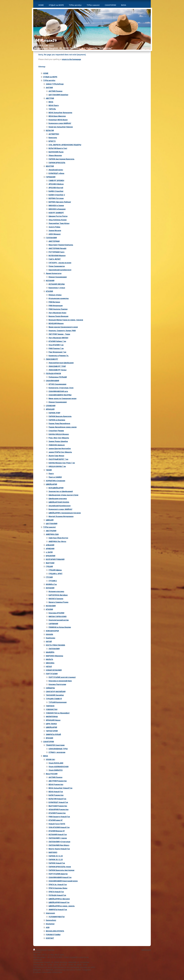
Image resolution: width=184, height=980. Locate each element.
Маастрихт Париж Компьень (61, 245)
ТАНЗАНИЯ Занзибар (55, 695)
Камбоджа (51, 638)
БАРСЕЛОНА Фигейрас (58, 595)
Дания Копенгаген (54, 273)
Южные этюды (55, 295)
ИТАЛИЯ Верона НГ (57, 831)
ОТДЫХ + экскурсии (57, 752)
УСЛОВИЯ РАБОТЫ (57, 917)
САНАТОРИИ (49, 742)
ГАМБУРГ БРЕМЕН (56, 180)
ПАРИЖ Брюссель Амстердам (61, 870)
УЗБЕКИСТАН (52, 709)
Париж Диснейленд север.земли (63, 427)
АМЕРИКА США (52, 534)
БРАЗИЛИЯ (51, 556)
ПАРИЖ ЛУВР (54, 413)
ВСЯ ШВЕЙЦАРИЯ (56, 488)
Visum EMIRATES (56, 770)
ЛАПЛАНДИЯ (54, 649)
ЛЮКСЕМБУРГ (52, 359)
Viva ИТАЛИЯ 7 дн (56, 345)
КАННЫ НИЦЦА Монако (59, 434)
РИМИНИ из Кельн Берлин (60, 627)
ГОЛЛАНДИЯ (51, 238)
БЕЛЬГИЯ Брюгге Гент (58, 148)
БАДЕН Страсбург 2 (57, 195)
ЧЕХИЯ (49, 470)
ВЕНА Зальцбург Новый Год (60, 788)
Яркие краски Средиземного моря (63, 327)
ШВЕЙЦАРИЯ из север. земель (62, 906)
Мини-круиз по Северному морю (62, 398)
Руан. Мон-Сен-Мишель (59, 438)
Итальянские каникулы (59, 298)
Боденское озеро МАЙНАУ (60, 123)
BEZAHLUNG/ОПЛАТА (55, 931)
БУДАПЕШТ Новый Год (58, 802)
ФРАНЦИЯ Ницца (53, 720)
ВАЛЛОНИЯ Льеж (56, 152)
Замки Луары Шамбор (58, 441)
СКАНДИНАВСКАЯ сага (58, 391)
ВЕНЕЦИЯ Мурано (56, 323)
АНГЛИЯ (49, 88)
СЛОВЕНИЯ (51, 406)
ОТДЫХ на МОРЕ (50, 77)
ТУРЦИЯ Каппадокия (58, 702)
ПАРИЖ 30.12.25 (56, 860)
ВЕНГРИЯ (50, 166)
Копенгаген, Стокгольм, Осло (61, 388)
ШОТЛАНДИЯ (52, 524)
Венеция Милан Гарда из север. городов (66, 320)
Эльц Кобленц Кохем (58, 220)
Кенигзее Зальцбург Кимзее (61, 127)
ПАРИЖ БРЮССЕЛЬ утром (60, 867)
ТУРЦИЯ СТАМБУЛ (54, 699)
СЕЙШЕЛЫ (50, 688)
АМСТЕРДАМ (54, 241)
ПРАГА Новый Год (56, 892)
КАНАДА (49, 634)
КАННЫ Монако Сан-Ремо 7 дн (62, 463)
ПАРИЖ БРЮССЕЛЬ (57, 163)
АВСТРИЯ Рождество (58, 781)
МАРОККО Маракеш (54, 656)
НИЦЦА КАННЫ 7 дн (57, 466)
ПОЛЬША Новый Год (57, 895)
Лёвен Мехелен (55, 155)
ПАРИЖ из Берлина (57, 420)
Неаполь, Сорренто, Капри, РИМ (62, 331)
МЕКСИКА (50, 663)
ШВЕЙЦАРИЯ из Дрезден (59, 899)
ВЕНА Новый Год (56, 792)
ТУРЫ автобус (49, 80)
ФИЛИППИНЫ (52, 717)
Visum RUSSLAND (56, 763)
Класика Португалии (57, 684)
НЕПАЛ (49, 667)
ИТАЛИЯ (49, 291)
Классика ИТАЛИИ (56, 613)
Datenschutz (51, 920)
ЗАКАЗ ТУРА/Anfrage (55, 84)
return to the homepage (71, 59)
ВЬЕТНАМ (50, 563)
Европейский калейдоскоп (60, 270)
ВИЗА (46, 756)
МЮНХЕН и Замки (56, 205)
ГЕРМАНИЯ (51, 177)
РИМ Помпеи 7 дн (56, 348)
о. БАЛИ (49, 552)
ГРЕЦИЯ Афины (55, 570)
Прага (51, 474)
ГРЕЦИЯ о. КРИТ (56, 574)
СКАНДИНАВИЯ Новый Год (60, 877)
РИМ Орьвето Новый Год (59, 817)
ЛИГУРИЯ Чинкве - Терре (59, 334)
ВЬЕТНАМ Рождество (58, 806)
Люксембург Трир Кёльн (59, 223)
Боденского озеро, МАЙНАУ (60, 509)
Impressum (50, 913)
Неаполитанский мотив (59, 620)
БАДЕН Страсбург (56, 191)
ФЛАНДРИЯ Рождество (59, 809)
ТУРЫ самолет (50, 527)
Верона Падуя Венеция (58, 316)
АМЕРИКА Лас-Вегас (57, 541)
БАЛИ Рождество (56, 795)
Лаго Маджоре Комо (57, 313)
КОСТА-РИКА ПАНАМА (55, 645)
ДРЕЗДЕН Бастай (56, 188)
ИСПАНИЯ (50, 281)
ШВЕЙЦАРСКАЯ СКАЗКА (59, 502)
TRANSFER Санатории (55, 745)
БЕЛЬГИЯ (50, 130)
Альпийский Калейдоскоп (60, 506)
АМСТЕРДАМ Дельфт (57, 248)
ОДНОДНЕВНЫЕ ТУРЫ (58, 749)
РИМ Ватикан (54, 302)
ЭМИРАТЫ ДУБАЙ (53, 734)
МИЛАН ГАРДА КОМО (58, 616)
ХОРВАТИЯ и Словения (56, 481)
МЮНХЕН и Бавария (57, 209)
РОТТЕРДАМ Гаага (56, 252)
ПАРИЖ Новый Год (57, 863)
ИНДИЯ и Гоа (51, 584)
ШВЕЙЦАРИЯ (51, 484)
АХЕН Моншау (55, 234)
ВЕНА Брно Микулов (57, 116)
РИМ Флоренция (56, 306)
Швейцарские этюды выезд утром (63, 495)
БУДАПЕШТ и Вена (56, 173)
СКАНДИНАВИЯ (52, 381)
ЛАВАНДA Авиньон (57, 445)
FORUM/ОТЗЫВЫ (53, 935)
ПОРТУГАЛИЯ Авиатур (58, 874)
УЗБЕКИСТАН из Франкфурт (58, 713)
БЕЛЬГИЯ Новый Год (57, 799)
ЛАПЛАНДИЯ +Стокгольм (59, 842)
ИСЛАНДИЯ (51, 606)
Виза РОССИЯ (52, 774)
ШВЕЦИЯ (50, 520)
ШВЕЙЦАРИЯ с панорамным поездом (65, 513)
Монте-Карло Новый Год (59, 849)
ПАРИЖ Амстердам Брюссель (61, 159)
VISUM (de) (50, 759)
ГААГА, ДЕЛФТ (55, 259)
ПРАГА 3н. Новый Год (58, 885)
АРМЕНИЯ (50, 549)
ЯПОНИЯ (49, 738)
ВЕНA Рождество (56, 784)
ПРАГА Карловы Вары (58, 888)
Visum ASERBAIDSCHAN (59, 767)
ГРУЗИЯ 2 (53, 581)
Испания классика (56, 591)
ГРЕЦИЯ (49, 566)
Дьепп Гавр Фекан (56, 456)
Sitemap (51, 950)
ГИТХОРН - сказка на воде (60, 263)
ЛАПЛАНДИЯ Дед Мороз (59, 845)
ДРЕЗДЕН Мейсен (56, 184)
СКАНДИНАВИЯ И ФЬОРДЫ (60, 395)
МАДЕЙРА (50, 652)
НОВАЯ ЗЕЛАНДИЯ (54, 670)
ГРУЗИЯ (49, 577)
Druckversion (40, 950)
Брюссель (53, 138)
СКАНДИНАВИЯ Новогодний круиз (63, 881)
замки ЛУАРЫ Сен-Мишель (60, 452)
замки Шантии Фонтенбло (60, 449)
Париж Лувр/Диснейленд (59, 424)
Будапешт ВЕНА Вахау (58, 120)
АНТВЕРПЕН (54, 134)
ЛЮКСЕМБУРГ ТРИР (57, 366)
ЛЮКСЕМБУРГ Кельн (57, 370)
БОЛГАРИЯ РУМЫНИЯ (55, 559)
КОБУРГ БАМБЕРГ (56, 213)
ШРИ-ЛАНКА (51, 724)
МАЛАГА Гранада (56, 599)
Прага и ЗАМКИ (55, 477)
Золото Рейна (54, 227)
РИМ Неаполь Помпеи (58, 309)
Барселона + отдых (57, 288)
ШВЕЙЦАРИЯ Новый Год (59, 902)
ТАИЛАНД (50, 706)
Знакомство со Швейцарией (61, 491)
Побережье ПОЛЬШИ (58, 377)
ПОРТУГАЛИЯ (52, 674)
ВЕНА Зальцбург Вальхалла (60, 113)
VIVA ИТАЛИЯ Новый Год (59, 827)
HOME (46, 73)
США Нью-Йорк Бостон (58, 538)
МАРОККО (53, 852)
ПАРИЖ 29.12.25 (56, 856)
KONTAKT (50, 938)
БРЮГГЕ (52, 141)
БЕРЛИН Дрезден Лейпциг (60, 202)
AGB (48, 927)
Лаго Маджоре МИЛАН (58, 338)
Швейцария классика (58, 499)
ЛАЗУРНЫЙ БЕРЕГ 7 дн (58, 459)
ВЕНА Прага (54, 105)
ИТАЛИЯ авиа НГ (56, 820)
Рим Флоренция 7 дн (57, 352)
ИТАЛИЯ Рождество (57, 813)
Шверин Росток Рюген (58, 216)
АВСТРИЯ (50, 98)
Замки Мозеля (55, 231)
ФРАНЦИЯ (50, 409)
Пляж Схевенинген (57, 266)
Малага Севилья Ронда (58, 602)
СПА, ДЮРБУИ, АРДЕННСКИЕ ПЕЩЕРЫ (65, 145)
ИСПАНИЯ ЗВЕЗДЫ (57, 284)
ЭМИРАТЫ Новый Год (58, 910)
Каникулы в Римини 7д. (59, 356)
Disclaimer (50, 924)
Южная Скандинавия (58, 277)
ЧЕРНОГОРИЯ (52, 731)
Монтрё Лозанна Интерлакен (61, 516)
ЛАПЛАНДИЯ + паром (58, 838)
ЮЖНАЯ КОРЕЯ (52, 631)
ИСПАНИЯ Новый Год (58, 834)
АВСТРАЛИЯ (51, 531)
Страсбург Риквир (56, 431)
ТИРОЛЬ (52, 109)
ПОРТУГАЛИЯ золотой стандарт (62, 677)
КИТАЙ (49, 642)
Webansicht (146, 950)
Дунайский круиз (56, 170)
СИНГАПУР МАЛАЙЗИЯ (56, 692)
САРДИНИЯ (53, 624)
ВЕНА (51, 102)
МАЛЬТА (49, 659)
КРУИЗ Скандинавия (57, 384)
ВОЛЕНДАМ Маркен (57, 256)
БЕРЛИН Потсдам (56, 198)
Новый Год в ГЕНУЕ (57, 824)
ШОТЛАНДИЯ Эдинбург (58, 95)
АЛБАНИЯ (50, 545)
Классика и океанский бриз (60, 681)
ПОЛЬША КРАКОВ (53, 373)
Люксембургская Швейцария (61, 363)
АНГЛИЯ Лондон (55, 91)
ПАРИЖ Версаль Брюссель (60, 416)
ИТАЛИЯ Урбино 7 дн (57, 341)
